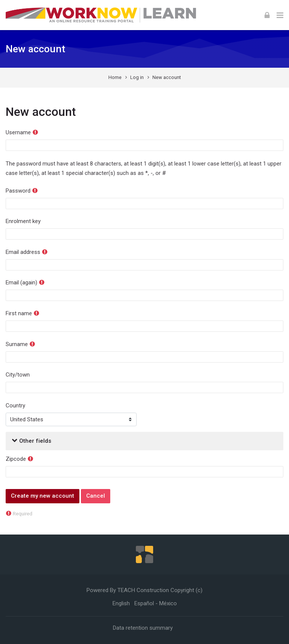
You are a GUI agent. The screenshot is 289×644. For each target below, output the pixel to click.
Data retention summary (143, 628)
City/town (18, 375)
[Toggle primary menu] (280, 15)
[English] (121, 603)
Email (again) (21, 283)
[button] (14, 441)
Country (15, 406)
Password (18, 191)
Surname (17, 344)
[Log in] (267, 15)
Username (18, 132)
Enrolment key (23, 221)
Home (115, 77)
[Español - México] (156, 603)
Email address (23, 252)
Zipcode (16, 459)
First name (19, 313)
